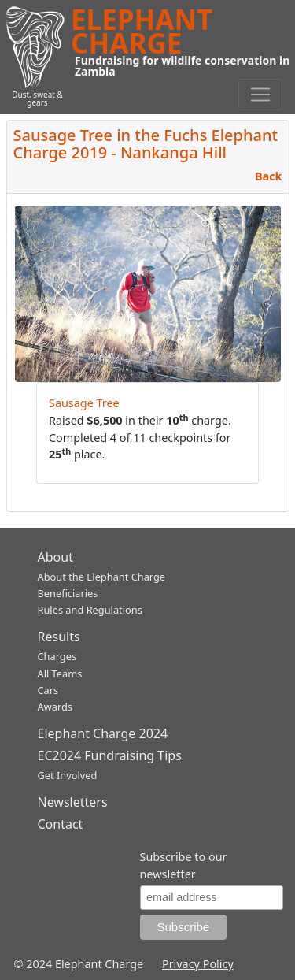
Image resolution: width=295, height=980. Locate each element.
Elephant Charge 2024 (103, 733)
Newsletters (73, 802)
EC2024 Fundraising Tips (110, 755)
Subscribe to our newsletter (184, 865)
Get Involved (68, 775)
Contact (61, 824)
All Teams (60, 674)
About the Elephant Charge (102, 577)
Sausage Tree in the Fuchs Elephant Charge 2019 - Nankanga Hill (146, 144)
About (55, 557)
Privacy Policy (198, 964)
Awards (55, 707)
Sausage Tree (84, 403)
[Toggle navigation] (260, 95)
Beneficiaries (68, 593)
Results (59, 637)
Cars (48, 690)
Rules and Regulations (90, 610)
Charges (57, 656)
